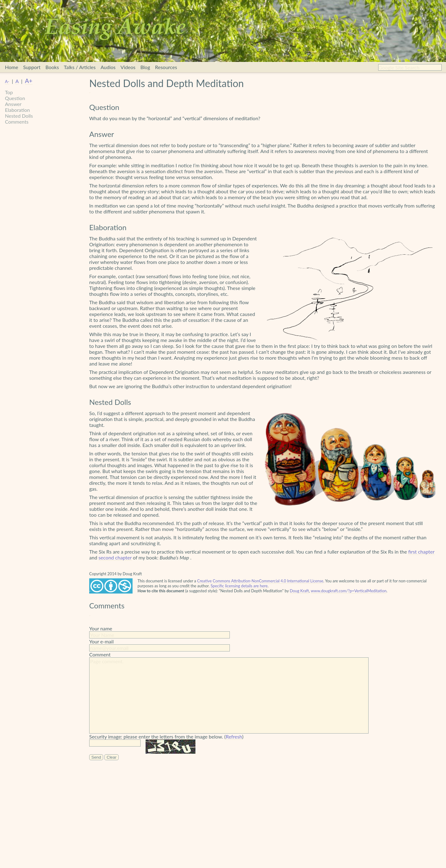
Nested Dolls (19, 116)
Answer (13, 104)
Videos (128, 67)
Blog (145, 67)
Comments (17, 122)
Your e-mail (101, 641)
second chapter (115, 557)
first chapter (421, 552)
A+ (29, 81)
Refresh (234, 736)
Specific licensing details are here (239, 586)
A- (7, 81)
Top (9, 92)
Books (52, 67)
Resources (166, 67)
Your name (101, 628)
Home (12, 67)
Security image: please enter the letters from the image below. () (166, 737)
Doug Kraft (300, 591)
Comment (100, 654)
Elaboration (17, 110)
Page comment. (229, 695)
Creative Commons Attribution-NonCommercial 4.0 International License (260, 581)
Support (32, 67)
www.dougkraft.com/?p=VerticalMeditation (349, 591)
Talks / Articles (80, 67)
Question (15, 98)
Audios (108, 67)
